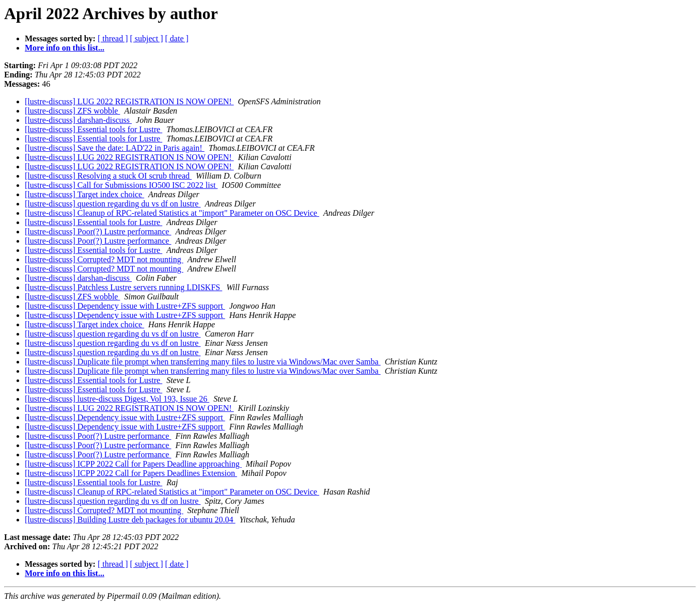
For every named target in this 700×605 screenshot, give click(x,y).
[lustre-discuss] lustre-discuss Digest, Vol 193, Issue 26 (117, 399)
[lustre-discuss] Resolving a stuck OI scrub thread (108, 176)
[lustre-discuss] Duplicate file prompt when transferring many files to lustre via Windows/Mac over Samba (203, 362)
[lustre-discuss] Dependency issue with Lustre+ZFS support (125, 306)
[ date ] (177, 38)
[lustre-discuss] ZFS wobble (72, 111)
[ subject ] (147, 38)
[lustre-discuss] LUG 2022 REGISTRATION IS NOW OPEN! (129, 101)
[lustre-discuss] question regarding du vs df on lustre (113, 204)
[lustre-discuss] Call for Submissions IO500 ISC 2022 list (121, 185)
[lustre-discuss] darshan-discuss (78, 120)
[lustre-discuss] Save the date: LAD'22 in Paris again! (115, 148)
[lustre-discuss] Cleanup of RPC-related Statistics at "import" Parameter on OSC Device (172, 213)
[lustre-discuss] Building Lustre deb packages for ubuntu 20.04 (130, 520)
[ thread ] (113, 38)
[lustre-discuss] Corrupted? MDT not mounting (104, 259)
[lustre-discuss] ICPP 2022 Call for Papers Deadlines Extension (131, 473)
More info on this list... (65, 48)
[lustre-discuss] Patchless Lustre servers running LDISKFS (123, 287)
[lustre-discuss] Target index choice (84, 194)
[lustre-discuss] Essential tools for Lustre (94, 129)
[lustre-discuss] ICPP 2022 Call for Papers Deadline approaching (133, 464)
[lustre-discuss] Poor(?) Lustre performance (98, 232)
